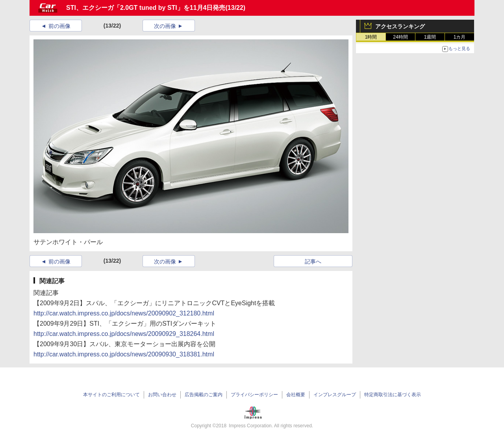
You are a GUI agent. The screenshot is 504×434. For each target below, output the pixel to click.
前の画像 (59, 26)
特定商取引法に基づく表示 (393, 395)
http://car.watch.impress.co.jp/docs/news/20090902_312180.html (124, 313)
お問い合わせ (162, 395)
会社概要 (296, 395)
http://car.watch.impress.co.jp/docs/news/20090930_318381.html (124, 354)
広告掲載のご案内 (204, 395)
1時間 (371, 37)
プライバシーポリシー (254, 395)
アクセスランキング (400, 26)
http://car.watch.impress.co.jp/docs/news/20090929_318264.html (124, 334)
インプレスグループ (335, 395)
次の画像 (165, 26)
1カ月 (460, 37)
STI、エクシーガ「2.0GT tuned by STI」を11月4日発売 (146, 8)
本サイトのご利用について (111, 395)
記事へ (313, 262)
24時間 (400, 37)
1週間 (430, 37)
